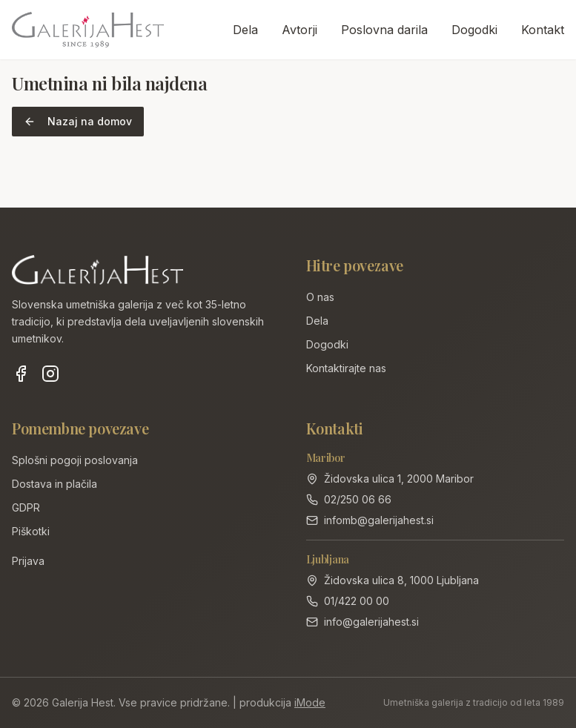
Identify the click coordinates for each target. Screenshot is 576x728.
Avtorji (299, 30)
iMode (310, 702)
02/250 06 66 (358, 499)
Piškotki (31, 531)
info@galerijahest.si (371, 622)
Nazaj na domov (78, 121)
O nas (320, 297)
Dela (245, 30)
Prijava (28, 561)
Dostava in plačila (54, 484)
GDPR (26, 507)
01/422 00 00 (357, 601)
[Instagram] (50, 374)
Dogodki (474, 30)
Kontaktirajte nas (346, 368)
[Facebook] (21, 374)
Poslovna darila (384, 30)
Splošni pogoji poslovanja (75, 460)
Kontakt (543, 30)
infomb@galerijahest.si (379, 520)
